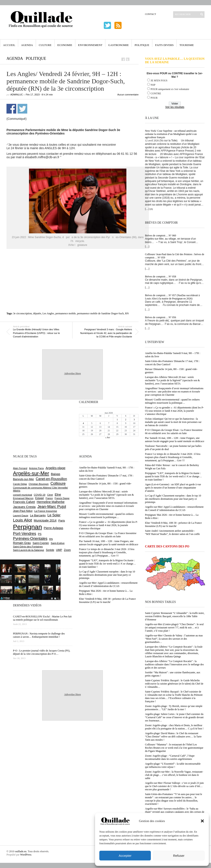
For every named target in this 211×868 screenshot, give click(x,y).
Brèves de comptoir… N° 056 (160, 317)
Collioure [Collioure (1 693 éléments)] (58, 484)
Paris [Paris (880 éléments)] (61, 521)
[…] (147, 209)
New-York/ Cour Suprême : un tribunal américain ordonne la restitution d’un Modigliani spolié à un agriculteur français (171, 134)
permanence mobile (66, 313)
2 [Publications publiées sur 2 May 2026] (126, 420)
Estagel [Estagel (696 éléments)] (40, 498)
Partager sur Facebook (11, 109)
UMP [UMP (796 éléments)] (59, 550)
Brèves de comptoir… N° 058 (160, 277)
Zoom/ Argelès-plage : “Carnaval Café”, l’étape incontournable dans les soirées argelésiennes (170, 757)
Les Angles (48, 313)
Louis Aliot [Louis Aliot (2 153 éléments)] (23, 520)
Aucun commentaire (128, 95)
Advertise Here (72, 373)
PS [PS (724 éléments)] (40, 534)
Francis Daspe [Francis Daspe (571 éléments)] (62, 498)
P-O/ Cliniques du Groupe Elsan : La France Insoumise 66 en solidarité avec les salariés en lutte (174, 432)
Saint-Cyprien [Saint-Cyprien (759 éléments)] (41, 543)
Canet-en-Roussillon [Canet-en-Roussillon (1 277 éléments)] (51, 479)
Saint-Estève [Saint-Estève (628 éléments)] (58, 543)
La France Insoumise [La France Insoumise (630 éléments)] (46, 511)
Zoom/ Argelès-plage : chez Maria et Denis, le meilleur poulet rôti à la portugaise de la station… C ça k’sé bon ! (174, 727)
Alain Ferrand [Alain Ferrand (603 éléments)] (20, 468)
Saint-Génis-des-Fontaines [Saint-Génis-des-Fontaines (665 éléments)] (28, 547)
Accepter (125, 856)
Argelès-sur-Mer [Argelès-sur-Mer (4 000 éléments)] (31, 473)
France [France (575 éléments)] (49, 498)
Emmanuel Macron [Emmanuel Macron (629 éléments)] (23, 498)
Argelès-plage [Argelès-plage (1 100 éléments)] (55, 468)
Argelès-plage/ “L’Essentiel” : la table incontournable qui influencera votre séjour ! (173, 765)
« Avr (108, 437)
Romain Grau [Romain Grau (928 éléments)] (22, 543)
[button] (202, 821)
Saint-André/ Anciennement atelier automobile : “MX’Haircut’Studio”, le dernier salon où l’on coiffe (172, 532)
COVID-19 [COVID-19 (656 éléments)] (39, 495)
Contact (151, 14)
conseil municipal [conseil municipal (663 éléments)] (23, 495)
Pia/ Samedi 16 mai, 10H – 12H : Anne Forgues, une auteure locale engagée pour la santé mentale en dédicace (175, 440)
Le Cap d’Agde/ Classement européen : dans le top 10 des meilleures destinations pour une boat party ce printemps (173, 499)
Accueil (9, 45)
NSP (153, 85)
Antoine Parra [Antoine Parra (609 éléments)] (36, 468)
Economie (65, 45)
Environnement (90, 45)
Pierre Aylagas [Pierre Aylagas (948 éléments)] (53, 528)
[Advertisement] (72, 269)
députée (37, 313)
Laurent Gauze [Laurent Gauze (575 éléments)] (21, 515)
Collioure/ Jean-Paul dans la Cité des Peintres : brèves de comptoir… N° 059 (175, 256)
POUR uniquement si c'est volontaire (170, 89)
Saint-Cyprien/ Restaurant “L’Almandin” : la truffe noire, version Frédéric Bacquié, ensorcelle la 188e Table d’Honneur (175, 616)
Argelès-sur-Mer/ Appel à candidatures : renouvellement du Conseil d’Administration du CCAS (174, 508)
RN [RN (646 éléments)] (51, 539)
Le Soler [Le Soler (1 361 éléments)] (54, 515)
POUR (154, 98)
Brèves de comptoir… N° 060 (160, 236)
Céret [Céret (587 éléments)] (50, 495)
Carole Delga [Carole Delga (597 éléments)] (20, 484)
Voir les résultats (175, 107)
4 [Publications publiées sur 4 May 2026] (83, 423)
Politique (142, 45)
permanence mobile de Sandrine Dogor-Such (100, 313)
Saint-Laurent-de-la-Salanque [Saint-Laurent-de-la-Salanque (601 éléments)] (29, 550)
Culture (45, 45)
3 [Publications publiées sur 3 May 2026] (134, 420)
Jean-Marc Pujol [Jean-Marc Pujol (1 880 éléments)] (52, 507)
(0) (151, 209)
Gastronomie (118, 45)
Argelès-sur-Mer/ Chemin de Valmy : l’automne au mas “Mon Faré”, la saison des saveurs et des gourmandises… (174, 639)
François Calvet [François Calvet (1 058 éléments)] (24, 502)
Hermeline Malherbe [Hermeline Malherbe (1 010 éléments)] (51, 502)
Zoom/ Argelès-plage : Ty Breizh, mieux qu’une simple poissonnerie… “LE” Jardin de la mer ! (174, 708)
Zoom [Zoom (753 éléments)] (67, 550)
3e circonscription (23, 313)
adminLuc (17, 95)
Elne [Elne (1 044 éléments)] (58, 495)
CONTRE (156, 93)
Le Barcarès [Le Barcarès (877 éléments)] (38, 515)
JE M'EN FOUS (159, 81)
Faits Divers (164, 45)
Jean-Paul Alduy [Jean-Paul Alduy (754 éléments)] (23, 511)
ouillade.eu (21, 851)
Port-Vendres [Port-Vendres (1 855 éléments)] (25, 534)
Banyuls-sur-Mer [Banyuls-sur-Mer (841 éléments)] (23, 479)
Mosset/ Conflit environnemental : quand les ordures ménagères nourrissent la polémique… (172, 401)
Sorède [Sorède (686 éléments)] (50, 550)
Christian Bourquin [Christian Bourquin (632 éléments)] (39, 484)
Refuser (179, 856)
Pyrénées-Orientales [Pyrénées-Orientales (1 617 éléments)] (30, 539)
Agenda (27, 45)
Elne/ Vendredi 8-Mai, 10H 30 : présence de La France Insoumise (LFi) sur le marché (173, 524)
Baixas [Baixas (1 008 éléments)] (56, 474)
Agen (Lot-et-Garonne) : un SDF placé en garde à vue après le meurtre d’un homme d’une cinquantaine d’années (173, 488)
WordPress (26, 855)
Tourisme (187, 45)
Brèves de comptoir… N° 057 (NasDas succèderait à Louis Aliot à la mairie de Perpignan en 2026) (172, 297)
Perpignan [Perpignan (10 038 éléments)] (27, 527)
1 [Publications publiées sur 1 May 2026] (117, 420)
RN (127, 313)
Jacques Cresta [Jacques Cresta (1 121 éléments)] (24, 507)
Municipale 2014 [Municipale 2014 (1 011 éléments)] (45, 520)
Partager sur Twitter (22, 109)
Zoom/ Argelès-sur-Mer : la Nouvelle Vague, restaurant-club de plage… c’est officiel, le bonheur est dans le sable (174, 775)
